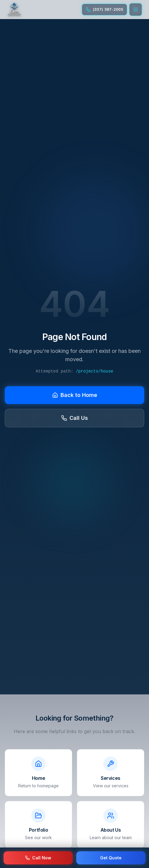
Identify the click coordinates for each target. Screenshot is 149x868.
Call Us (74, 418)
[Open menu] (136, 10)
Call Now (38, 858)
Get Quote (111, 858)
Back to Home (75, 395)
